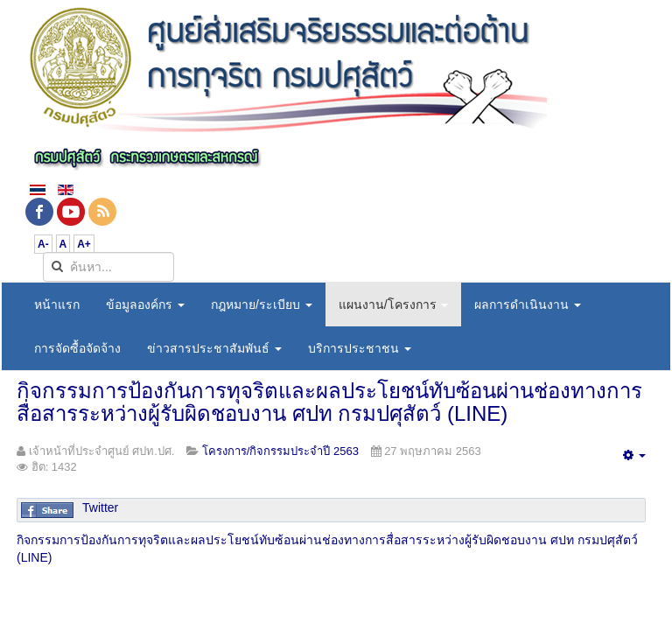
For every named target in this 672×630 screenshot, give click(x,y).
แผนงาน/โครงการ (394, 304)
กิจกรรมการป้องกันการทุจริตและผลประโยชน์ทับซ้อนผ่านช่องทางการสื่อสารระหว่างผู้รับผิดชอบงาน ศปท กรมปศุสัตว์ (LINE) (329, 402)
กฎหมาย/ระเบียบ (262, 304)
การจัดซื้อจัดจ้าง (77, 348)
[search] (108, 267)
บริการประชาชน (360, 348)
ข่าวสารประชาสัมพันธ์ (214, 348)
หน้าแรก (57, 304)
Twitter (100, 507)
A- (43, 244)
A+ (84, 244)
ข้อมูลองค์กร (145, 304)
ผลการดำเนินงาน (528, 304)
